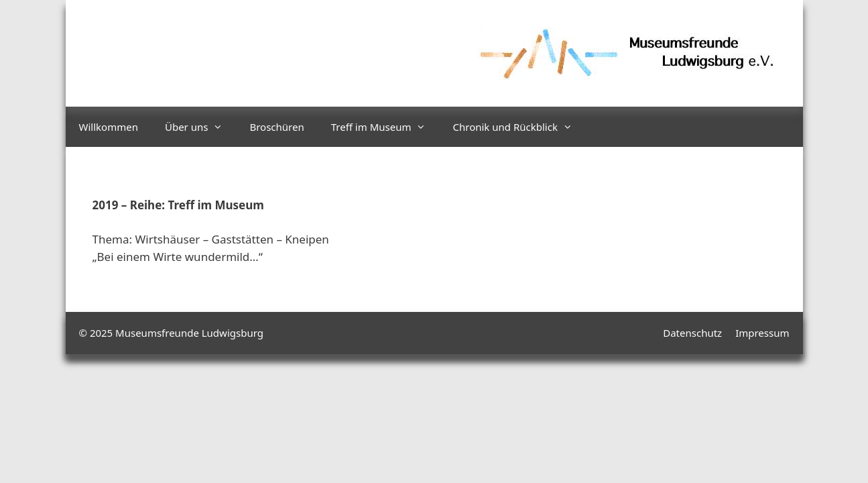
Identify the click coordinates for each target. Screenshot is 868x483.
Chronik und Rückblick (519, 127)
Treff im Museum (385, 127)
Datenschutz (692, 333)
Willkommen (109, 127)
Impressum (762, 333)
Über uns (200, 127)
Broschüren (276, 127)
